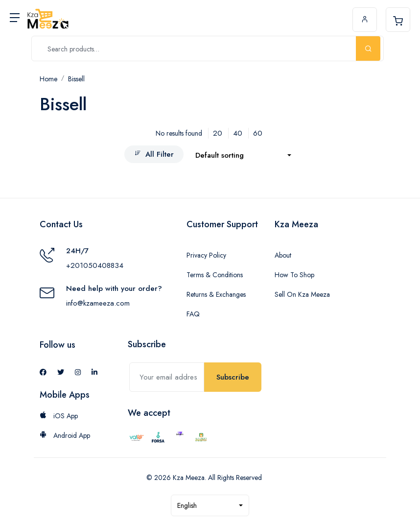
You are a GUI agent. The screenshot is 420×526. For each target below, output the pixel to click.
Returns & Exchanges (216, 294)
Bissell (76, 79)
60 (258, 133)
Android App (65, 435)
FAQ (193, 314)
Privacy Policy (206, 255)
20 (218, 133)
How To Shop (294, 275)
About (283, 255)
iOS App (59, 416)
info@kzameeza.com (98, 303)
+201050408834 (95, 265)
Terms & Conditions (215, 275)
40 (238, 133)
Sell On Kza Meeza (302, 294)
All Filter (154, 154)
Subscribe (233, 377)
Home (48, 79)
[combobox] (243, 155)
